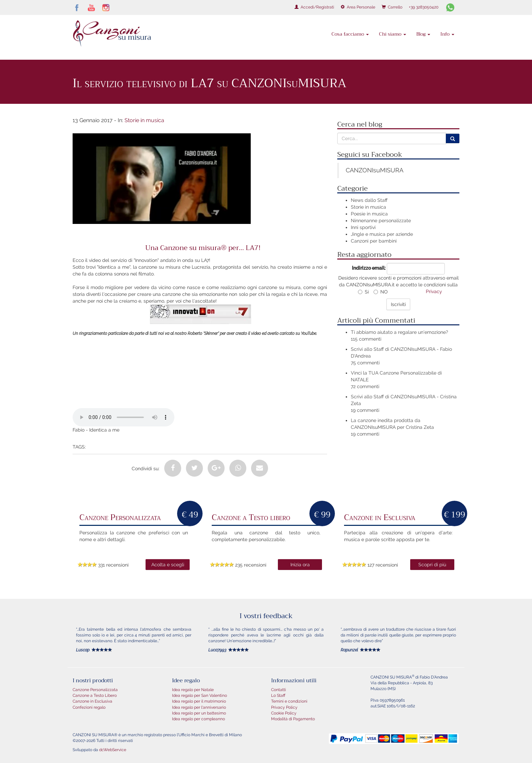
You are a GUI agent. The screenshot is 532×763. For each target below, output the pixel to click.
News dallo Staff (369, 200)
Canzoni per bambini (374, 241)
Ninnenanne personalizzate (381, 221)
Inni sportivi (363, 227)
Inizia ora (300, 565)
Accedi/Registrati (314, 7)
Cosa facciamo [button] (350, 34)
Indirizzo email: (369, 268)
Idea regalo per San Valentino (199, 695)
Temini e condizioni (289, 701)
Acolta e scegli (168, 565)
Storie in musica (144, 120)
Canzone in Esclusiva (92, 701)
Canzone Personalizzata (95, 690)
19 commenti (365, 410)
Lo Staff (278, 695)
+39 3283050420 (424, 7)
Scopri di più (432, 565)
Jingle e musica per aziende (382, 234)
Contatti (279, 690)
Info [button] (447, 34)
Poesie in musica (369, 214)
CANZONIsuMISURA (375, 170)
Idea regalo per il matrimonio (199, 701)
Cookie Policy (284, 713)
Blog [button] (423, 34)
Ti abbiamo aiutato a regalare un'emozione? (400, 332)
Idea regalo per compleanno (198, 719)
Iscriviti (398, 304)
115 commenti (366, 339)
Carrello (392, 7)
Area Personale (358, 7)
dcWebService (113, 750)
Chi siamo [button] (393, 34)
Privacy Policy (284, 707)
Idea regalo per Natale (193, 690)
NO (381, 292)
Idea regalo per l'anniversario (199, 707)
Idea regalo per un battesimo (199, 713)
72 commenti (365, 386)
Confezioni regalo (89, 707)
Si (363, 292)
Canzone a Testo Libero (95, 695)
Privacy (434, 291)
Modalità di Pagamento (293, 719)
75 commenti (365, 363)
